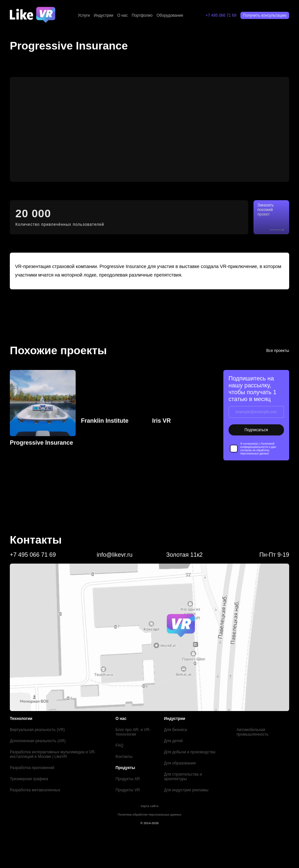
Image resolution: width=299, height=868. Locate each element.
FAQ (120, 745)
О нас (122, 15)
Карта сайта (149, 806)
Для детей (173, 741)
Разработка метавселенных (35, 790)
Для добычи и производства (190, 752)
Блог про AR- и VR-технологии (133, 732)
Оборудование (170, 15)
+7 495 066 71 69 (221, 15)
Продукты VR (128, 790)
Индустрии (103, 15)
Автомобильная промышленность (252, 732)
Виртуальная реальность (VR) (37, 730)
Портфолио (142, 15)
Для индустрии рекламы (186, 790)
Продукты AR (128, 779)
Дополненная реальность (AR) (38, 741)
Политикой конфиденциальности (257, 445)
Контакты (124, 757)
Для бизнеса (176, 730)
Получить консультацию (265, 15)
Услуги (84, 15)
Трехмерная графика (29, 779)
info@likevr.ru (114, 555)
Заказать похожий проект (266, 210)
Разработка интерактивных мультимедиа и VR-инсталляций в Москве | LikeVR (53, 754)
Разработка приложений (32, 768)
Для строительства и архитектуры (183, 777)
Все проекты (278, 351)
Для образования (180, 763)
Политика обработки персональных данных (149, 814)
